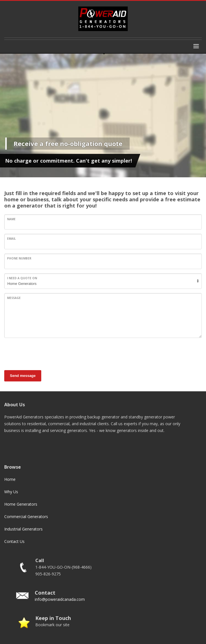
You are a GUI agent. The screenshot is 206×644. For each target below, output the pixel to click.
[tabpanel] (103, 115)
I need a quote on (22, 278)
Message (14, 298)
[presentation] (47, 353)
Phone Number (19, 258)
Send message (23, 376)
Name (11, 219)
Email (11, 239)
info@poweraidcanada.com (60, 599)
